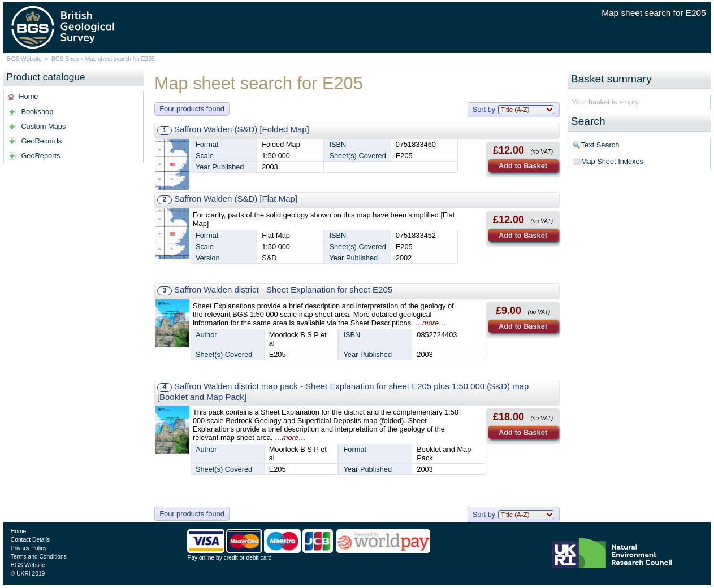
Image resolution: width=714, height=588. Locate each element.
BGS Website (25, 59)
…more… (430, 323)
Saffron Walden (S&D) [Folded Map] (242, 129)
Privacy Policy (29, 548)
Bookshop (37, 112)
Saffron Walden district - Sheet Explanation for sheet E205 (283, 289)
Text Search (600, 145)
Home (28, 96)
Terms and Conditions (39, 557)
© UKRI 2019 (28, 574)
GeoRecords (41, 141)
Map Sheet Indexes (612, 161)
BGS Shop (65, 59)
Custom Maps (43, 126)
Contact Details (30, 540)
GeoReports (40, 156)
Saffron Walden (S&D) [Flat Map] (236, 199)
